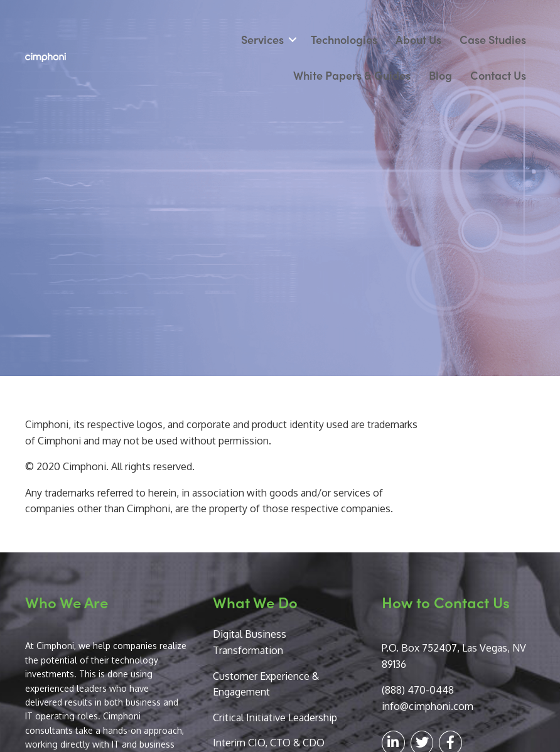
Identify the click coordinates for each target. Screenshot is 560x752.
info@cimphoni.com (428, 706)
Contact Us (498, 75)
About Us (418, 39)
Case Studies (493, 39)
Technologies (344, 39)
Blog (440, 75)
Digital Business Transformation (250, 642)
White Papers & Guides (352, 75)
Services (262, 39)
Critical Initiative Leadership (275, 717)
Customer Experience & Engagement (266, 684)
